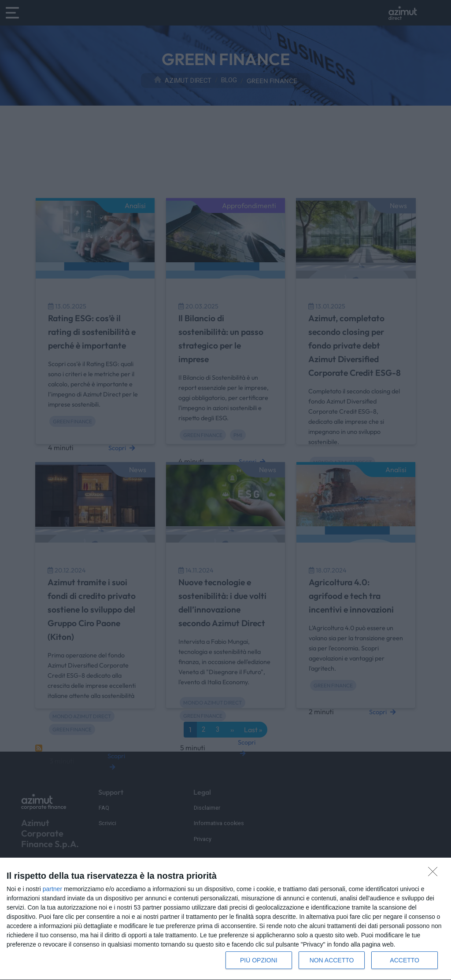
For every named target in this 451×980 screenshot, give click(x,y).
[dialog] (225, 919)
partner (52, 889)
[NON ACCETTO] (435, 874)
